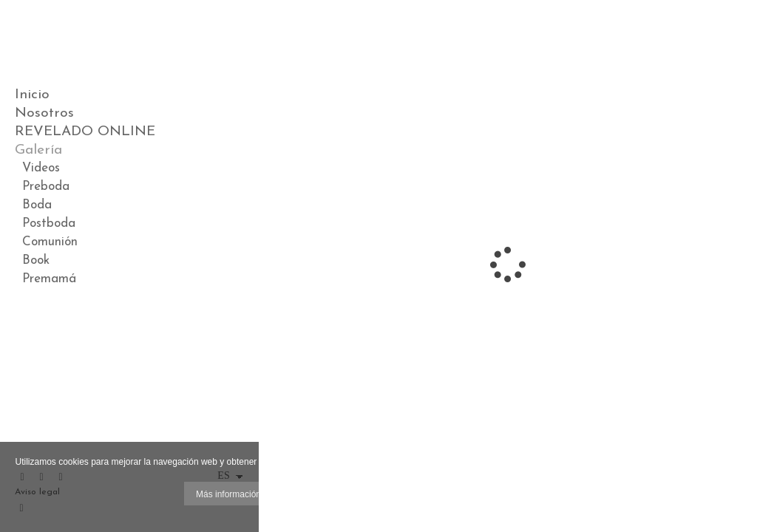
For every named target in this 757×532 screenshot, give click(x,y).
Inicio (32, 95)
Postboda (49, 224)
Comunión (50, 242)
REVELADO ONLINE (85, 132)
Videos (41, 168)
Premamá (49, 279)
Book (36, 260)
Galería (38, 150)
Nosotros (44, 113)
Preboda (46, 187)
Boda (37, 205)
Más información (228, 494)
